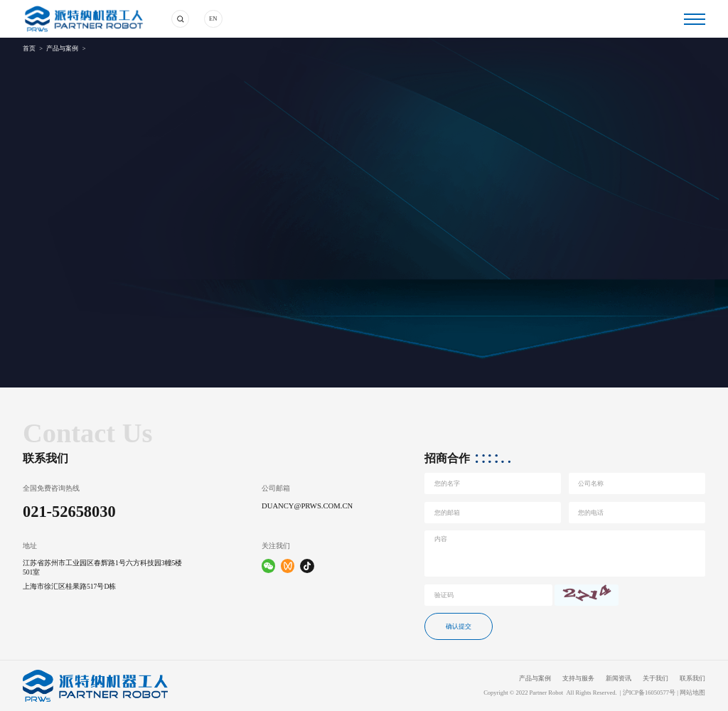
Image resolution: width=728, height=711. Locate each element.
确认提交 (459, 626)
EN (213, 18)
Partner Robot (547, 693)
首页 (29, 49)
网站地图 (692, 693)
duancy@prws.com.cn (307, 506)
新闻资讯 (619, 679)
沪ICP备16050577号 (649, 693)
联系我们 (692, 679)
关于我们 (655, 679)
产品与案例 (62, 49)
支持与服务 (578, 679)
